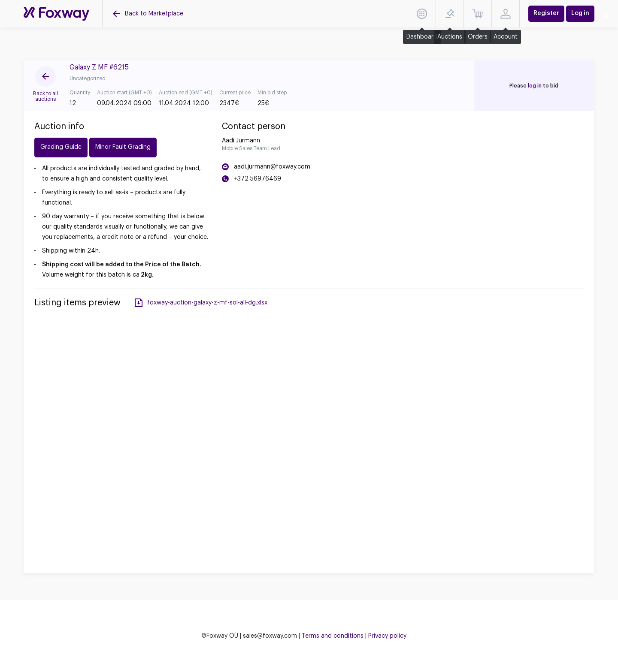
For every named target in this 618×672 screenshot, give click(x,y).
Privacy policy (387, 636)
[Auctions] (56, 14)
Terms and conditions (333, 636)
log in (535, 86)
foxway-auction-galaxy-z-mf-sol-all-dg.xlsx (207, 303)
